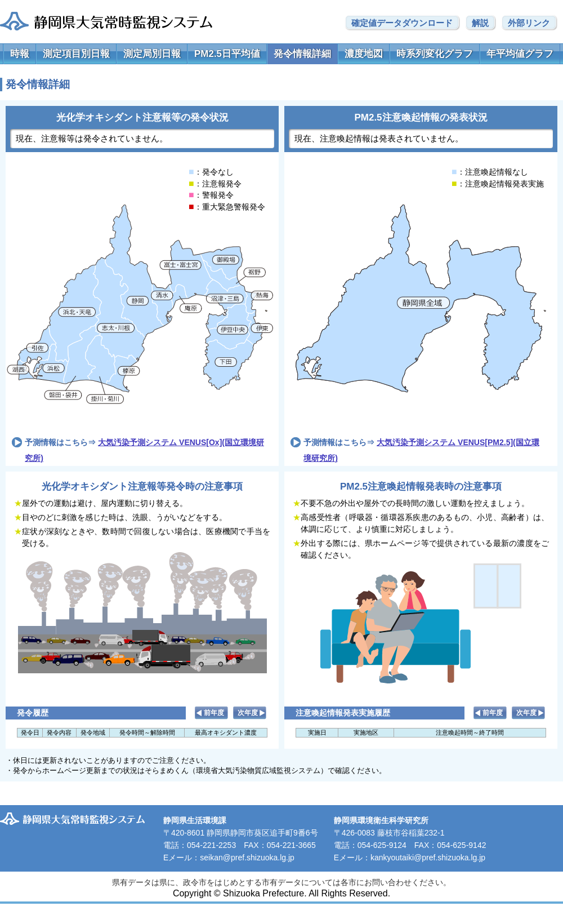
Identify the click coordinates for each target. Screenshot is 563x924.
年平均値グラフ (520, 54)
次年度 (248, 713)
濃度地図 (364, 54)
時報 (20, 54)
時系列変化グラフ (435, 54)
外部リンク (529, 23)
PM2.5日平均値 (227, 54)
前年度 (214, 713)
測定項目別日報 (76, 54)
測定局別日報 (152, 54)
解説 (480, 23)
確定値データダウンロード (402, 23)
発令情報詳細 (302, 54)
